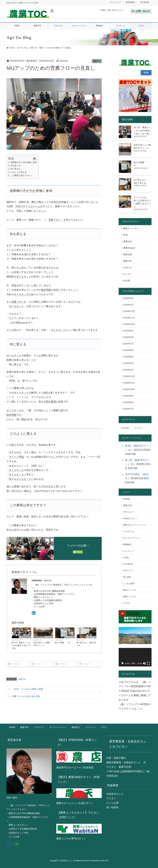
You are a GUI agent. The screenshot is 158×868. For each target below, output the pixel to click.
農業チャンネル (25, 637)
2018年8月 (128, 402)
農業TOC (97, 61)
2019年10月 (129, 324)
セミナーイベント (132, 538)
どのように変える (19, 172)
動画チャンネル (130, 590)
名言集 (126, 558)
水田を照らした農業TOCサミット (42, 644)
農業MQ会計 (69, 637)
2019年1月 (128, 370)
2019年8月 (128, 337)
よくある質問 (129, 584)
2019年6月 (128, 350)
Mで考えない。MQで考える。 (86, 644)
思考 (125, 235)
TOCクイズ (128, 571)
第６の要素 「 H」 (63, 643)
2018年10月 (129, 389)
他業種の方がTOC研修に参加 (24, 162)
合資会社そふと (115, 794)
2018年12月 (129, 376)
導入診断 (127, 577)
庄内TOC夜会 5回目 (137, 474)
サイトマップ (115, 2)
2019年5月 (128, 357)
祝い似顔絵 (112, 807)
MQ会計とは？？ (130, 518)
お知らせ (128, 267)
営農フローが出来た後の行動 (26, 696)
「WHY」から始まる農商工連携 (27, 689)
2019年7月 (128, 344)
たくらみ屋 (112, 803)
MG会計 (126, 428)
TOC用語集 (144, 2)
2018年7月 (128, 409)
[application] (135, 657)
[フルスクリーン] (148, 663)
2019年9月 (128, 331)
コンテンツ (129, 551)
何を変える (16, 166)
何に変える (16, 169)
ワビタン (111, 798)
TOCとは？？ (129, 512)
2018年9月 (128, 396)
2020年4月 (128, 298)
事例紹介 (128, 544)
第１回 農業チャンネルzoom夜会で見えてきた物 (21, 645)
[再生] (123, 663)
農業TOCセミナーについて (134, 525)
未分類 (127, 281)
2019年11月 (129, 318)
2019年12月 (129, 311)
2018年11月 (129, 383)
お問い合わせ (141, 11)
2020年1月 (128, 305)
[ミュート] (144, 663)
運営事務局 (130, 2)
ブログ (127, 603)
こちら (140, 709)
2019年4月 (128, 363)
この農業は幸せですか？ (22, 175)
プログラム (129, 531)
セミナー (128, 274)
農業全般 (128, 254)
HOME (127, 499)
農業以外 (128, 241)
